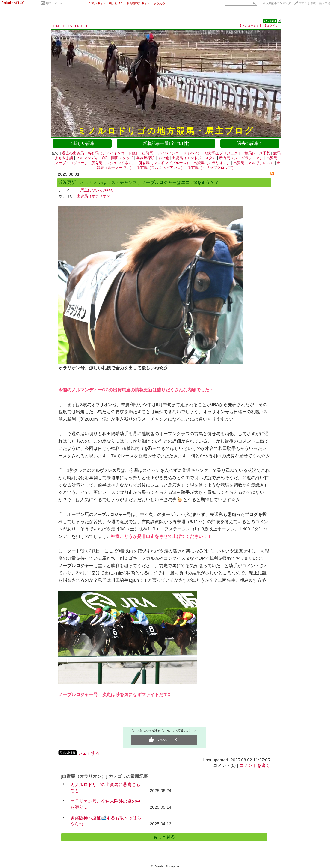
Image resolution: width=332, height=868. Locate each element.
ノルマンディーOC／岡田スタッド (105, 158)
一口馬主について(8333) (93, 190)
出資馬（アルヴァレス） (254, 163)
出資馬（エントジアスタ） (194, 158)
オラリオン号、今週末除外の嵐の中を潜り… (105, 804)
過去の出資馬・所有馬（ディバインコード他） (101, 153)
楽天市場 (325, 3)
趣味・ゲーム (54, 3)
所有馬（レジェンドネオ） (113, 163)
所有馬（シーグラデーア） (241, 158)
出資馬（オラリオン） (212, 163)
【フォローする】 (250, 26)
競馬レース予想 (257, 153)
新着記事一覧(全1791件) (166, 143)
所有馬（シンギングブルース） (164, 163)
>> (277, 3)
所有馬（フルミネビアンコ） (160, 168)
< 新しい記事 (82, 143)
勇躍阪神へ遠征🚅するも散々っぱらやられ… (106, 821)
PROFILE (82, 26)
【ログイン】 (272, 26)
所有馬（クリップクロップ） (211, 168)
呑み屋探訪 (145, 158)
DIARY (68, 26)
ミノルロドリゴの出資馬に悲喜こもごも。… (105, 788)
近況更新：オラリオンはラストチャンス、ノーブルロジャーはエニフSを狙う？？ (139, 182)
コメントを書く (255, 765)
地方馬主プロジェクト (223, 153)
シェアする (89, 753)
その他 (163, 158)
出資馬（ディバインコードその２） (172, 153)
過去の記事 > (250, 143)
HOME (56, 26)
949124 (270, 21)
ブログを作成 (307, 3)
